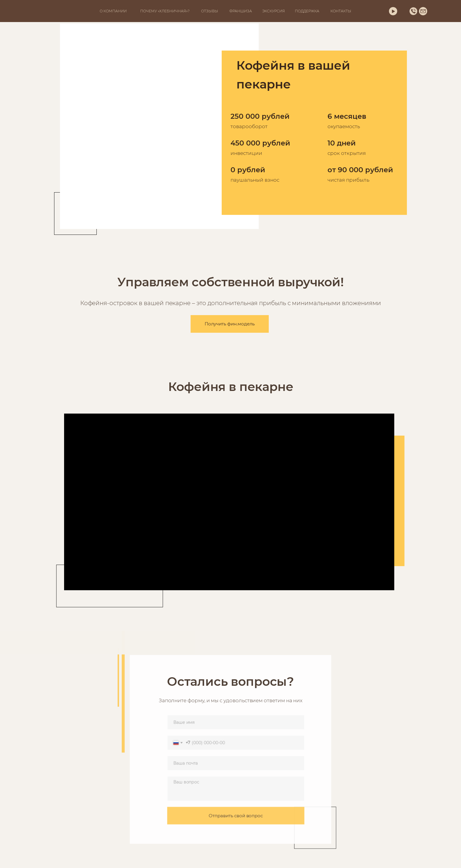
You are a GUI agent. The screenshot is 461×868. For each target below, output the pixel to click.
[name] (236, 724)
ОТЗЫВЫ (210, 11)
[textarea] (236, 788)
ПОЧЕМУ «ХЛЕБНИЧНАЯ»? (165, 11)
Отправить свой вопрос (236, 814)
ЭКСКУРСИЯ (274, 11)
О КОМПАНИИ (113, 11)
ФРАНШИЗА (241, 11)
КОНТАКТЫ (341, 11)
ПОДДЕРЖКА (307, 11)
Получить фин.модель (223, 324)
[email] (236, 763)
